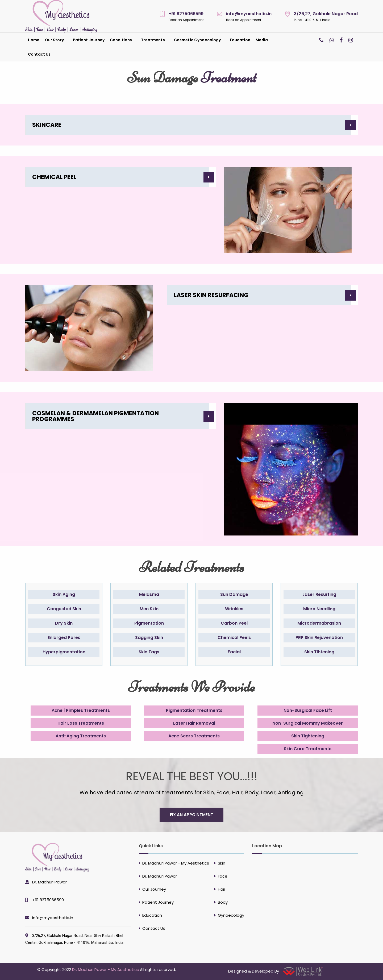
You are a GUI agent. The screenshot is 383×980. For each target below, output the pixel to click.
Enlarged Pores (64, 638)
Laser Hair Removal (194, 723)
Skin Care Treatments (308, 749)
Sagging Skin (149, 638)
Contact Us (39, 54)
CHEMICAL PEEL (54, 177)
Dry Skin (64, 623)
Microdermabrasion (319, 623)
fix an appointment (192, 815)
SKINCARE (47, 125)
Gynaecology (231, 915)
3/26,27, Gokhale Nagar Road (326, 14)
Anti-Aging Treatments (81, 736)
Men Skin (149, 609)
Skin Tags (149, 652)
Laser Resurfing (319, 594)
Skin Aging (64, 594)
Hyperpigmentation (64, 652)
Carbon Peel (234, 623)
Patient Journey (89, 40)
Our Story (54, 40)
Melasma (149, 594)
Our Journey (154, 889)
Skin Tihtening (319, 652)
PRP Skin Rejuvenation (319, 638)
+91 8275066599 (186, 14)
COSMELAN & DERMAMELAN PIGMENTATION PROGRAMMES (95, 416)
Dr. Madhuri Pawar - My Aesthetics (176, 863)
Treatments (153, 40)
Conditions (121, 40)
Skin (222, 863)
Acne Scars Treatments (194, 736)
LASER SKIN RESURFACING (211, 295)
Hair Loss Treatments (81, 723)
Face (223, 876)
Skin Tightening (308, 736)
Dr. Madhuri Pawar (49, 882)
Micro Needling (319, 609)
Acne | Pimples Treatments (81, 710)
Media (262, 40)
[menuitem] (34, 40)
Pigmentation (149, 623)
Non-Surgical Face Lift (308, 710)
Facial (234, 652)
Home (34, 40)
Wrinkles (234, 609)
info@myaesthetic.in (249, 14)
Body (223, 902)
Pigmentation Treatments (194, 710)
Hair (222, 889)
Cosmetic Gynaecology (197, 40)
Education (240, 40)
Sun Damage (234, 594)
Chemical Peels (234, 638)
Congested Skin (64, 609)
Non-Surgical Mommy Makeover (308, 723)
